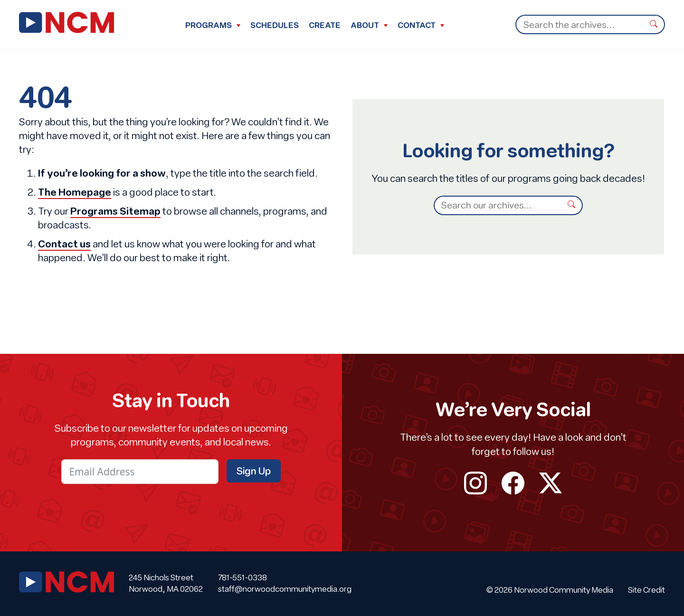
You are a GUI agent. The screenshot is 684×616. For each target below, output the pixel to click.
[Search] (579, 24)
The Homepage (75, 192)
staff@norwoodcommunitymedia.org (285, 589)
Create (325, 25)
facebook (513, 483)
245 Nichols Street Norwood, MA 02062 (166, 583)
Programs (209, 25)
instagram (476, 483)
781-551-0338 (242, 578)
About (365, 25)
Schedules (275, 25)
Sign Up (254, 471)
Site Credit (646, 590)
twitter (550, 483)
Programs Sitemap (115, 211)
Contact (417, 25)
